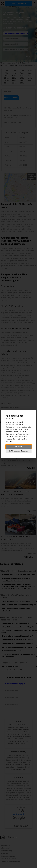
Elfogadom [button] (18, 447)
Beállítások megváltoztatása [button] (18, 451)
